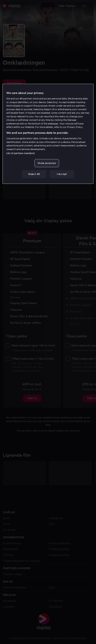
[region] (48, 134)
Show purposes (47, 163)
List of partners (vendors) (21, 153)
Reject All (34, 174)
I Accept (62, 174)
